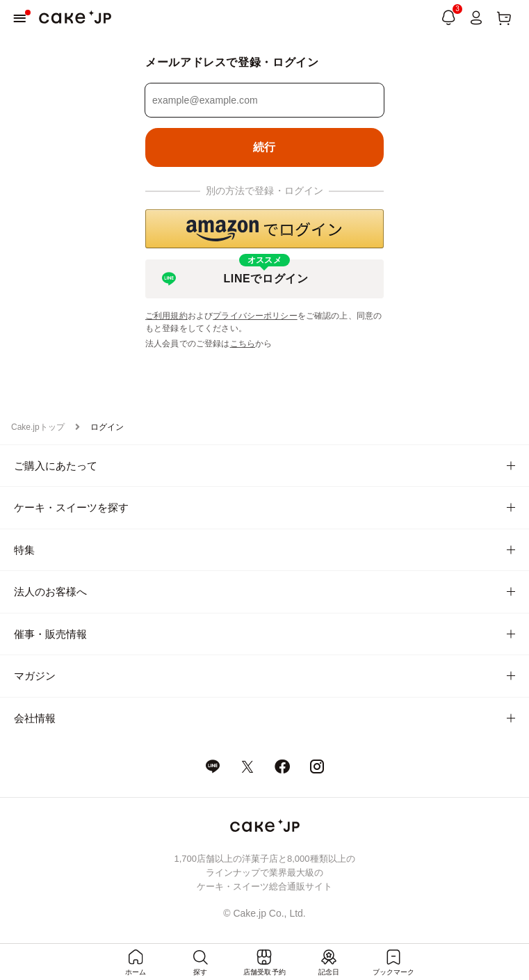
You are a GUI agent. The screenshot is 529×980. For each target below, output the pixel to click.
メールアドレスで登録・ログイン (232, 62)
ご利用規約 (166, 316)
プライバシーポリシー (255, 316)
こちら (243, 344)
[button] (264, 229)
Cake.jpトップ (38, 427)
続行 (264, 147)
